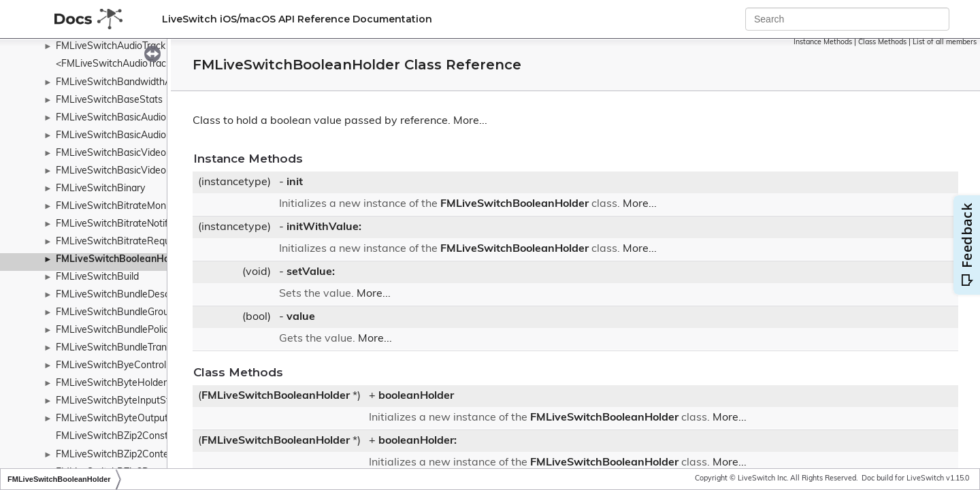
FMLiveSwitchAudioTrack (111, 47)
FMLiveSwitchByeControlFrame (125, 366)
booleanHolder (416, 396)
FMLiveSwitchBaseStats (109, 100)
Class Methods (882, 43)
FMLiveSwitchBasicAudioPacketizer (134, 136)
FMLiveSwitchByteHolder (111, 383)
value (301, 317)
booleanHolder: (418, 441)
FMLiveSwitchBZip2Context (116, 455)
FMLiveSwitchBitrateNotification (126, 224)
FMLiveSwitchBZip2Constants (121, 437)
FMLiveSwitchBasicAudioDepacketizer (140, 118)
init (295, 182)
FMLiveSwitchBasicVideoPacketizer (134, 171)
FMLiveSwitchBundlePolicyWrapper (134, 330)
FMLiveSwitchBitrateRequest (120, 242)
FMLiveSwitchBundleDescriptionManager (146, 295)
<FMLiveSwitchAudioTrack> (116, 64)
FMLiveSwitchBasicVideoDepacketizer (140, 153)
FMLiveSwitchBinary (100, 189)
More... (470, 121)
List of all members (945, 43)
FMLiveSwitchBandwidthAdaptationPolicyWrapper (166, 83)
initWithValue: (324, 227)
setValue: (311, 272)
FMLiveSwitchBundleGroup (115, 313)
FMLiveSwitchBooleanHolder (121, 260)
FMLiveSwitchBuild (97, 277)
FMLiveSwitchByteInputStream (124, 401)
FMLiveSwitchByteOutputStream (128, 419)
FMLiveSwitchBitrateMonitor (118, 207)
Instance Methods (823, 43)
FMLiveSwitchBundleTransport (123, 348)
